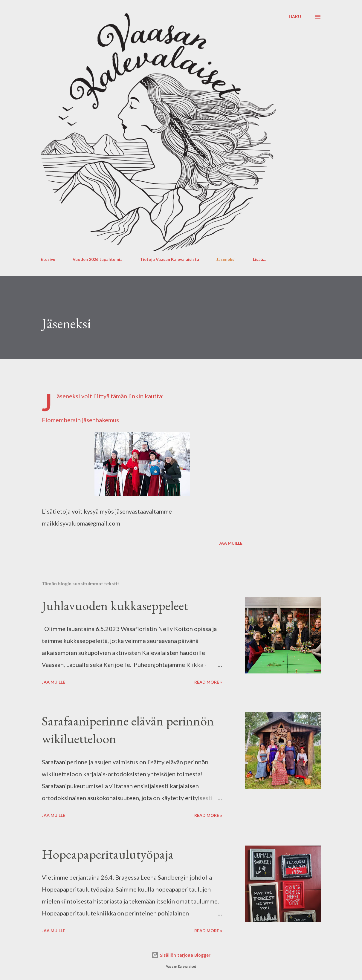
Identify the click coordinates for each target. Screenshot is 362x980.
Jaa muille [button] (231, 543)
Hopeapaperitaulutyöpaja (108, 854)
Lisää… (260, 259)
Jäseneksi (226, 259)
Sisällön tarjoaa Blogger (181, 955)
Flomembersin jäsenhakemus (80, 420)
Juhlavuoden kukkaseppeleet (115, 605)
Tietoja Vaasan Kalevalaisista (169, 259)
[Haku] (295, 17)
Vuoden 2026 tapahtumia (98, 259)
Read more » (208, 682)
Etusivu (48, 259)
